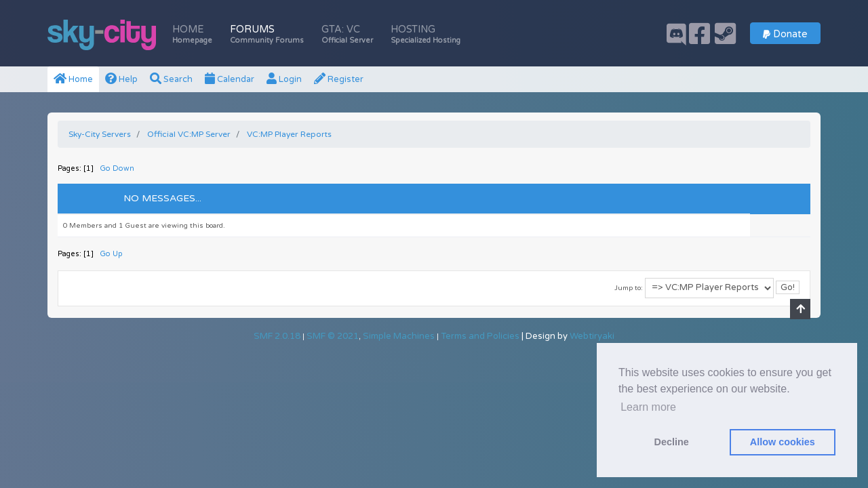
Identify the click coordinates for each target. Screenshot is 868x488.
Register (339, 79)
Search (171, 79)
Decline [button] (672, 442)
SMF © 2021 (333, 336)
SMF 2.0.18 (277, 336)
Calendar (230, 79)
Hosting (426, 34)
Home (192, 34)
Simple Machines (399, 336)
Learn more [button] (648, 407)
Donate (785, 34)
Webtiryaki (592, 336)
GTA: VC (347, 34)
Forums (267, 34)
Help (121, 79)
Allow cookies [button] (783, 442)
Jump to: (629, 288)
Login (284, 79)
